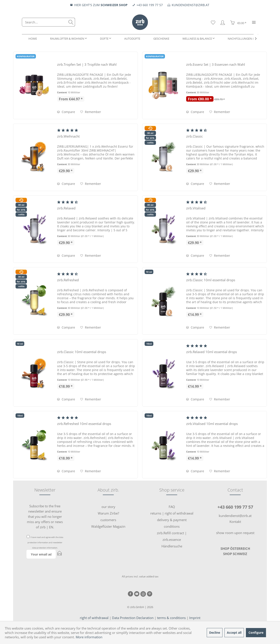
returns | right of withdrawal (172, 513)
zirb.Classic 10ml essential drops (211, 280)
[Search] (71, 22)
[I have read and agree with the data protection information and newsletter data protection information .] (28, 537)
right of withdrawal (94, 618)
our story (108, 507)
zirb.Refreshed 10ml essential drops (84, 424)
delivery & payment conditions (172, 523)
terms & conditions (171, 618)
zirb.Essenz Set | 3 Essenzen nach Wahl (216, 64)
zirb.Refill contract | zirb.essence (172, 536)
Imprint (195, 618)
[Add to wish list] (91, 112)
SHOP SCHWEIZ (235, 554)
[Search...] (48, 22)
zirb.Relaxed (66, 208)
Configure (256, 632)
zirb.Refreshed (68, 280)
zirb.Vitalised (196, 208)
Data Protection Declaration (133, 618)
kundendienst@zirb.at (235, 516)
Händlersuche (172, 546)
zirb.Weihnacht (68, 136)
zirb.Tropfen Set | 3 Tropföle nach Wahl (87, 64)
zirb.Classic (194, 136)
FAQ (172, 507)
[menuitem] (48, 22)
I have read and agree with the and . (45, 542)
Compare (66, 112)
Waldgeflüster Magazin (108, 526)
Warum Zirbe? (108, 513)
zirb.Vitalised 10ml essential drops (212, 424)
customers (108, 520)
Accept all (234, 632)
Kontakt (235, 522)
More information (89, 637)
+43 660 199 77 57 (235, 507)
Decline (215, 632)
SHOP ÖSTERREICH (235, 548)
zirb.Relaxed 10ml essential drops (212, 352)
